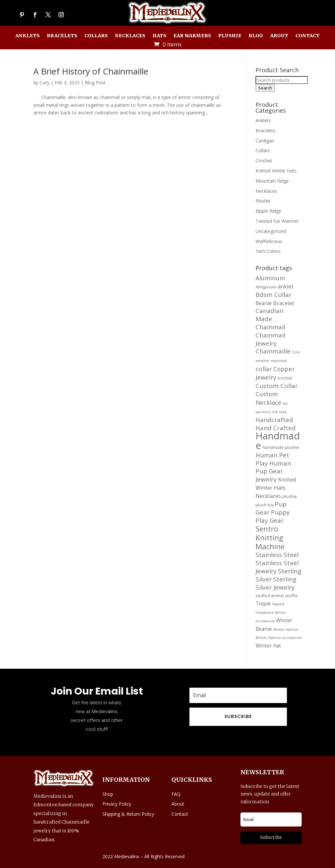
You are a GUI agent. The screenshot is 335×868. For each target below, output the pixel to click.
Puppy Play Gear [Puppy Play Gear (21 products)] (273, 516)
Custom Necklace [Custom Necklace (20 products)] (268, 398)
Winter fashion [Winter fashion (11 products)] (286, 630)
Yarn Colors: (268, 251)
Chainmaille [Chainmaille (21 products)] (273, 351)
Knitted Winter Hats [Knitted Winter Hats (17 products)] (276, 483)
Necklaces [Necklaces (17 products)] (268, 496)
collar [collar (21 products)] (264, 369)
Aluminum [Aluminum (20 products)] (270, 278)
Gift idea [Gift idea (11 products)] (279, 412)
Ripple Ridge (268, 211)
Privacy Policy (117, 804)
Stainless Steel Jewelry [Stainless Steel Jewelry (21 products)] (277, 567)
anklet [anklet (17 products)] (286, 286)
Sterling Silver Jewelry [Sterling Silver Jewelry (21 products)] (276, 583)
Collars (96, 36)
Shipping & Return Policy (128, 814)
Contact (308, 36)
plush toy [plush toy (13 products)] (264, 505)
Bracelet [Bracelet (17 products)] (284, 303)
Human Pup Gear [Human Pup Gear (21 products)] (273, 467)
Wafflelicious (269, 241)
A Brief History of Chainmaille (91, 71)
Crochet (264, 161)
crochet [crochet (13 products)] (285, 378)
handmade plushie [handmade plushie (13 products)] (281, 447)
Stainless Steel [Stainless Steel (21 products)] (277, 555)
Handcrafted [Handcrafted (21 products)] (274, 420)
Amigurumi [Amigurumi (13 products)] (266, 287)
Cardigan (265, 141)
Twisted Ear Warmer (277, 221)
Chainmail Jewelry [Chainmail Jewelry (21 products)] (270, 339)
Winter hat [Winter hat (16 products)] (268, 646)
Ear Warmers (192, 36)
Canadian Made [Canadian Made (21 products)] (270, 315)
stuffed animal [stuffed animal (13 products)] (270, 596)
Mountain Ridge (272, 181)
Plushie (230, 36)
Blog (256, 36)
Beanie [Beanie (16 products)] (264, 303)
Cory (44, 82)
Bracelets (62, 36)
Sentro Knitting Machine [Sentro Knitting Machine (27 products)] (270, 538)
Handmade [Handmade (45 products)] (278, 441)
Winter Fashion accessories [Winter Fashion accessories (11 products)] (279, 638)
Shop (108, 794)
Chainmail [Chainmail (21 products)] (270, 327)
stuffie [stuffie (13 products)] (291, 596)
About (279, 36)
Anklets (27, 36)
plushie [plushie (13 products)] (290, 496)
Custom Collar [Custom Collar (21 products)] (277, 386)
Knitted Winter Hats (276, 171)
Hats (159, 36)
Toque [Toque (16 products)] (263, 603)
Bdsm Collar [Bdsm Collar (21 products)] (273, 295)
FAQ (176, 794)
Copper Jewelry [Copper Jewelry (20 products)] (275, 373)
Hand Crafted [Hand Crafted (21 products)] (276, 428)
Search (265, 88)
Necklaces (130, 36)
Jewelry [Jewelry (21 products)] (266, 479)
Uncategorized (271, 231)
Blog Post (95, 82)
